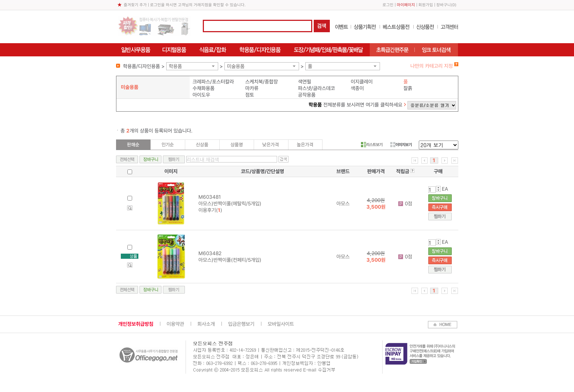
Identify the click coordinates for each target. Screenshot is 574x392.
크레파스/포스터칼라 (213, 82)
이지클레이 (362, 82)
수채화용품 (204, 88)
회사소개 (206, 324)
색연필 (305, 82)
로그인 (388, 5)
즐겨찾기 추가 (135, 5)
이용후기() (210, 210)
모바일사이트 (281, 324)
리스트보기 (372, 145)
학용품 (175, 66)
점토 (250, 95)
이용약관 (175, 324)
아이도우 (201, 95)
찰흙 (408, 88)
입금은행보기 (241, 324)
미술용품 (236, 66)
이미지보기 (401, 145)
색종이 (357, 88)
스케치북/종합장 (262, 82)
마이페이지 (406, 5)
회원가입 (426, 5)
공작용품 (307, 95)
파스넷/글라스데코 (316, 88)
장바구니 (444, 5)
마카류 (252, 88)
